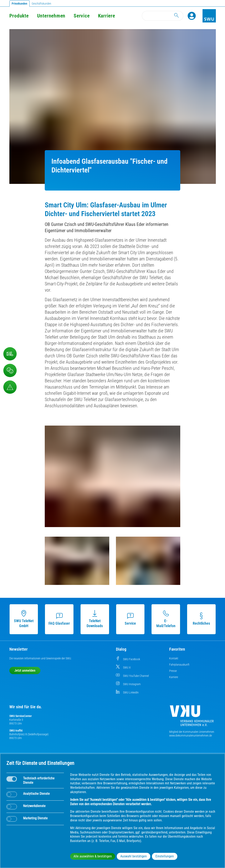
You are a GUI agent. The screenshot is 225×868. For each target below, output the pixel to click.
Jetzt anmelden (25, 671)
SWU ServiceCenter (21, 716)
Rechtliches (201, 619)
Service (82, 16)
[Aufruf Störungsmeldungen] (10, 387)
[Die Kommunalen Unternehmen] (192, 717)
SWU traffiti (16, 731)
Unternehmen (51, 16)
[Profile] (192, 16)
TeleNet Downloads (95, 619)
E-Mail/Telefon (166, 619)
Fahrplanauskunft (179, 665)
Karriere (107, 16)
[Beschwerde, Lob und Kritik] (10, 354)
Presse (173, 671)
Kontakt (174, 658)
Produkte (19, 16)
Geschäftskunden (41, 4)
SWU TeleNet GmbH (24, 619)
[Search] (163, 16)
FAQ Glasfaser (59, 619)
